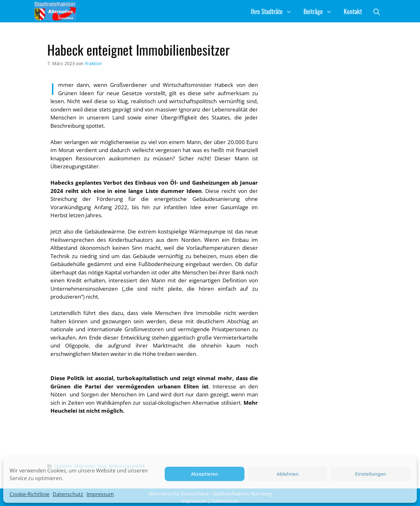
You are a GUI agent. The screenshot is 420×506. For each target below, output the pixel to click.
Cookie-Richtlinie (30, 494)
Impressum (100, 494)
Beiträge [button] (321, 11)
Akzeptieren (205, 474)
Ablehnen (288, 474)
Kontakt (353, 11)
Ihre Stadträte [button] (274, 11)
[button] (377, 11)
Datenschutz (68, 494)
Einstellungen (371, 474)
